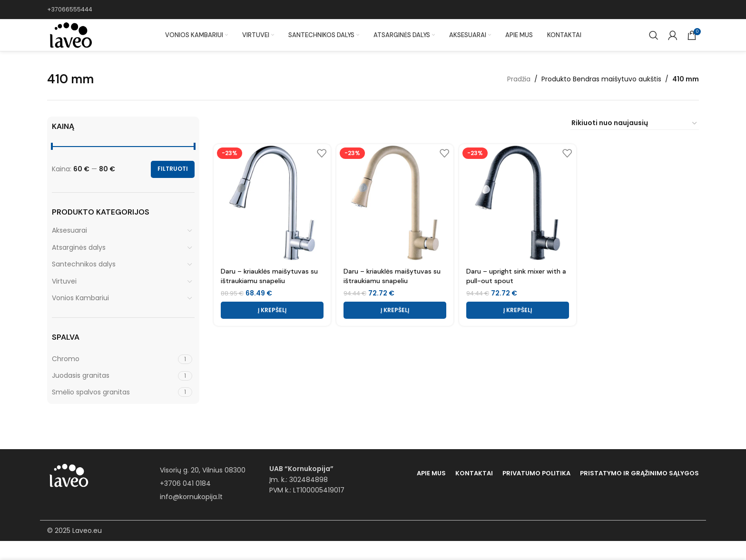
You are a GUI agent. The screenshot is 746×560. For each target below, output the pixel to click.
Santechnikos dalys (84, 283)
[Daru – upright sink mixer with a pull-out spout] (518, 220)
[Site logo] (73, 45)
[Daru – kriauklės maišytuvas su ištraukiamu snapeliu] (271, 220)
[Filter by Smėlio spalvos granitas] (114, 412)
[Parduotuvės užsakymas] (635, 142)
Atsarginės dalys (79, 266)
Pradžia (519, 98)
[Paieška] (654, 45)
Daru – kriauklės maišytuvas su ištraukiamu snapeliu (269, 292)
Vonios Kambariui (80, 317)
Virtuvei (64, 300)
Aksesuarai (69, 249)
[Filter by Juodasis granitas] (114, 395)
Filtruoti (173, 188)
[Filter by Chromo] (114, 379)
